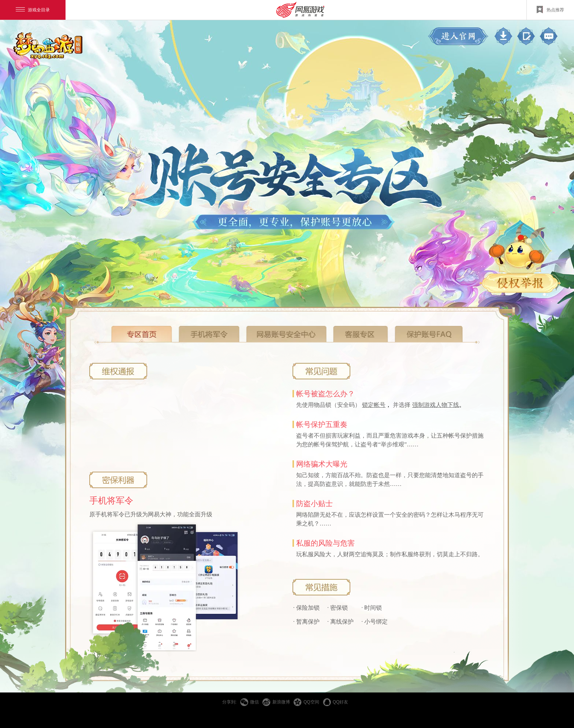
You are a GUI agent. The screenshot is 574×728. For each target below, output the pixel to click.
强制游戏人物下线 (436, 405)
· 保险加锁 (306, 608)
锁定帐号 (374, 405)
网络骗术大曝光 (322, 464)
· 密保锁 (338, 608)
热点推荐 (550, 10)
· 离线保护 (340, 622)
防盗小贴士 (314, 504)
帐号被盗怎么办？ (325, 394)
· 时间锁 (372, 608)
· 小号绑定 (374, 622)
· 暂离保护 (306, 622)
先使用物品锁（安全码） (329, 405)
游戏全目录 (33, 10)
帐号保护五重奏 (322, 424)
